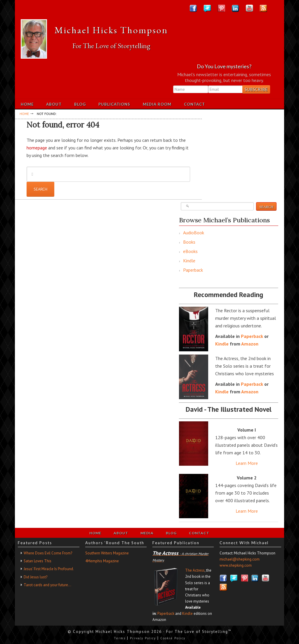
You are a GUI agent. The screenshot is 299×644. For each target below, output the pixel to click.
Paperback (193, 270)
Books (189, 242)
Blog (171, 533)
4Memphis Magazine (102, 561)
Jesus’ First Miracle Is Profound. (49, 569)
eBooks (190, 251)
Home (95, 533)
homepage (37, 148)
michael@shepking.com (240, 559)
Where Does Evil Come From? (48, 553)
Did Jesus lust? (35, 577)
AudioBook (194, 233)
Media (147, 533)
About (121, 533)
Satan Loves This (38, 561)
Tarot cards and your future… (47, 585)
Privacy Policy (143, 638)
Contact (199, 533)
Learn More (247, 463)
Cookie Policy (173, 638)
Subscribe (256, 89)
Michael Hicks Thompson (111, 30)
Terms (120, 638)
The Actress (195, 570)
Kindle (189, 261)
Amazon (250, 344)
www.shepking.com (236, 565)
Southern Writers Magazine (107, 553)
